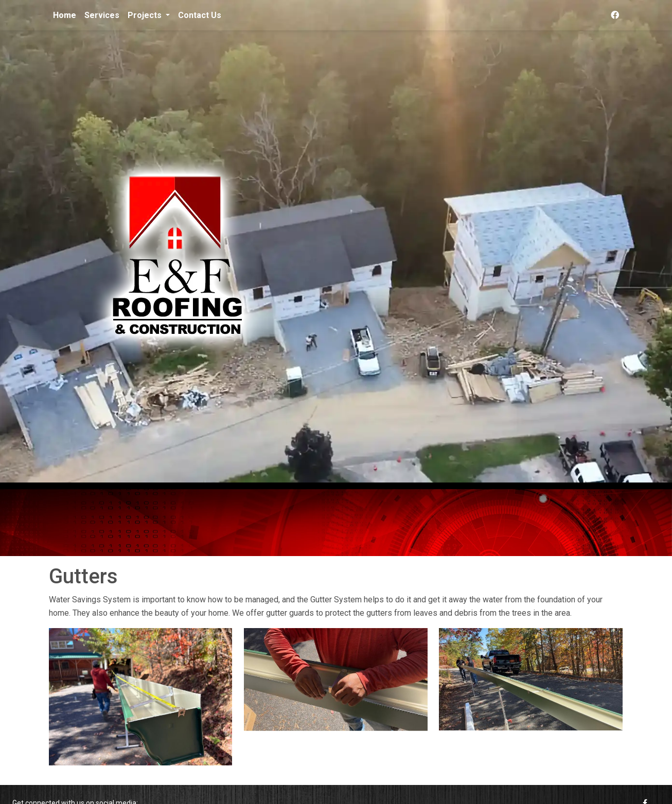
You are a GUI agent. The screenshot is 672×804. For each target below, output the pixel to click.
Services (102, 15)
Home (65, 15)
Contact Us (200, 15)
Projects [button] (146, 15)
